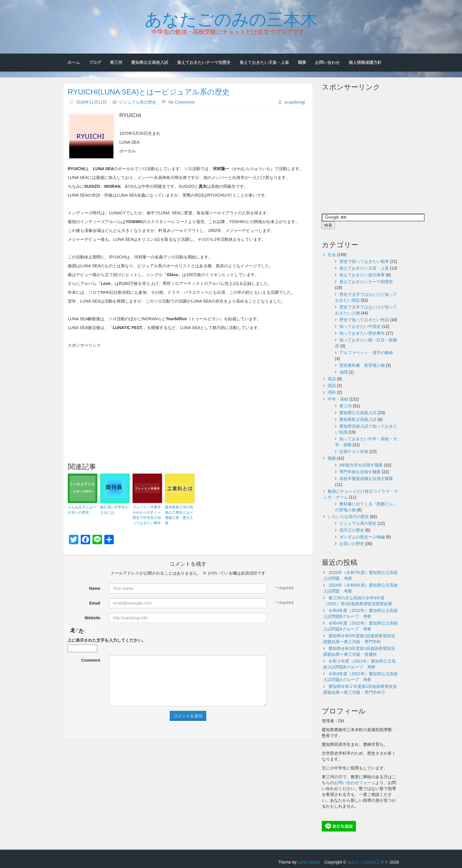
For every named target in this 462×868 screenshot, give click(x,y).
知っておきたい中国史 (360, 326)
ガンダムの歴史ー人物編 (362, 537)
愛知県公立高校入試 (150, 62)
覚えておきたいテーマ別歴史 (204, 62)
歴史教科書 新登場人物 (362, 365)
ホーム (74, 62)
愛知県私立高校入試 (358, 419)
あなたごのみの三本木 (231, 18)
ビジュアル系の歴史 (138, 102)
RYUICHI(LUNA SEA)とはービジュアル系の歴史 (149, 92)
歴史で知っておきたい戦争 (364, 261)
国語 (332, 386)
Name (95, 588)
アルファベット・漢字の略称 (366, 353)
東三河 (116, 62)
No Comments (182, 102)
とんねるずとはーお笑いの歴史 (82, 510)
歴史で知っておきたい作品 (364, 320)
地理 (344, 372)
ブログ (95, 62)
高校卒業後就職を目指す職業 (366, 479)
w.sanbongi (295, 102)
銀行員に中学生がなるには (114, 510)
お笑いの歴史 (352, 544)
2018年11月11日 (91, 102)
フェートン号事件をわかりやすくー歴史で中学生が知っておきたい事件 (147, 515)
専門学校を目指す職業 (360, 472)
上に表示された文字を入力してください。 (107, 640)
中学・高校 (338, 399)
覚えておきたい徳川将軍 (362, 275)
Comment (91, 660)
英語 (332, 379)
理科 (332, 392)
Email (95, 603)
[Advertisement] (188, 392)
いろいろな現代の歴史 (348, 517)
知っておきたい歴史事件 (362, 333)
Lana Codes (309, 862)
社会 (332, 255)
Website (92, 618)
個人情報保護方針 (365, 62)
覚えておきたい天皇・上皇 (264, 62)
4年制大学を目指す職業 (361, 465)
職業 (302, 62)
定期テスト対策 (354, 452)
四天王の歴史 (352, 530)
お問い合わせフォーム (355, 783)
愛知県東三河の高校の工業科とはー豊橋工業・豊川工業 (179, 515)
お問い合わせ (327, 62)
